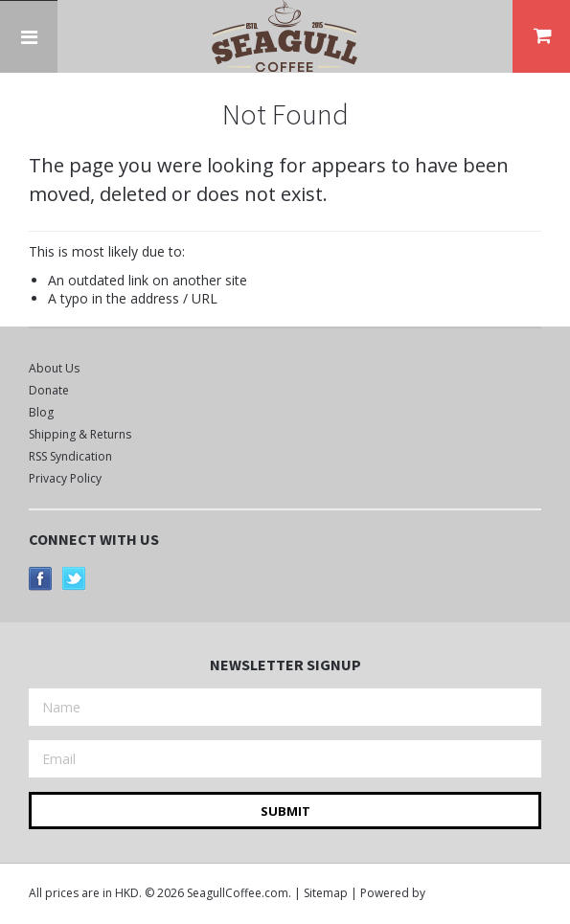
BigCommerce (480, 894)
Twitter (74, 579)
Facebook (41, 579)
